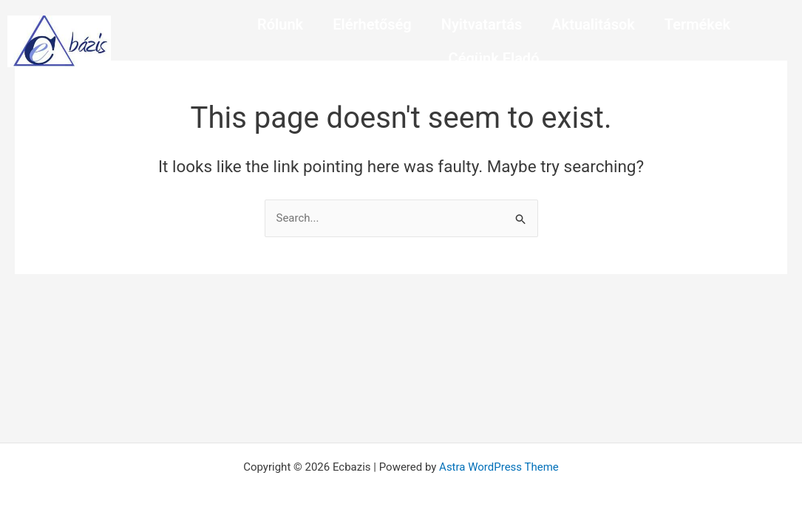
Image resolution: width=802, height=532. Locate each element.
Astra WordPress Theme (499, 467)
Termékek (697, 24)
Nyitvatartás (482, 24)
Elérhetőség (372, 24)
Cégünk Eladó (494, 58)
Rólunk (280, 24)
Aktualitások (593, 24)
